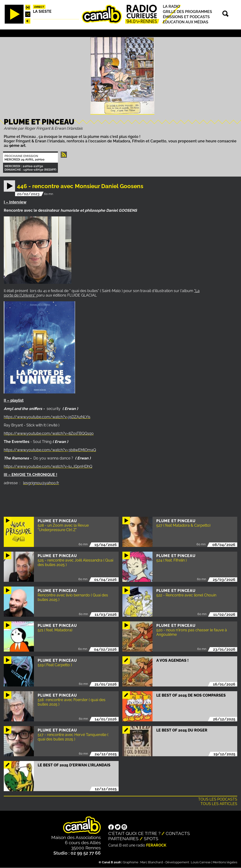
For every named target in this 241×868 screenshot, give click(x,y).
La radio (171, 6)
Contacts (178, 833)
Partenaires (123, 839)
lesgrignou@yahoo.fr (41, 483)
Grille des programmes (187, 12)
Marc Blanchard (152, 862)
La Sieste (42, 11)
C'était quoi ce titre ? (134, 833)
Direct (39, 7)
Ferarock (156, 845)
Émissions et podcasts (186, 17)
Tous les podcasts (218, 799)
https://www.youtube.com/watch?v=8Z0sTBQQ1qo (49, 433)
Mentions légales (225, 862)
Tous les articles (219, 804)
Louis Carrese (201, 862)
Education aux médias (186, 22)
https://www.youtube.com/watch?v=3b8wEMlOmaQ (50, 450)
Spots (151, 839)
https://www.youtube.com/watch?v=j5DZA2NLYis (47, 417)
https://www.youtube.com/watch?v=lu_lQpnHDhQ (48, 466)
